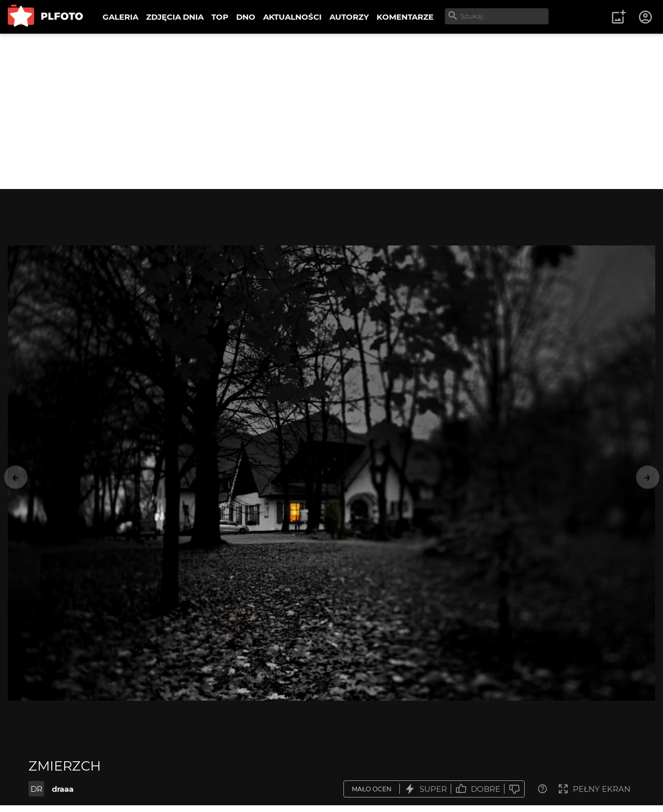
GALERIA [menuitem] (120, 17)
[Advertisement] (331, 111)
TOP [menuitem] (220, 17)
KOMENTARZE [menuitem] (405, 17)
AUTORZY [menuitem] (349, 17)
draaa (63, 789)
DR (37, 789)
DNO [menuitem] (246, 17)
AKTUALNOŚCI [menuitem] (292, 17)
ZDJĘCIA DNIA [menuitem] (175, 17)
